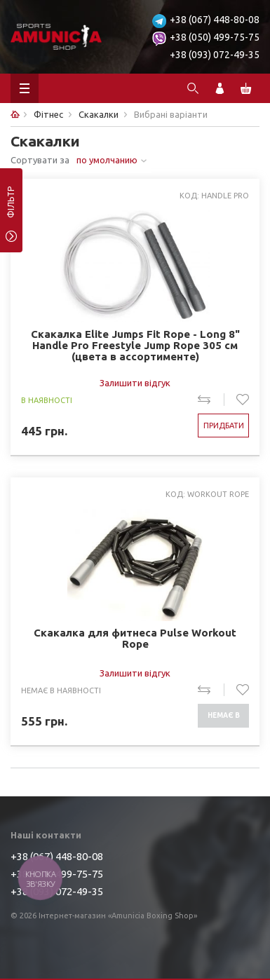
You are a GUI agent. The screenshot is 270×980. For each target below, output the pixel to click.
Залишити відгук (135, 383)
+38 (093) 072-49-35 (215, 55)
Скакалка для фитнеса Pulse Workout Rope (135, 639)
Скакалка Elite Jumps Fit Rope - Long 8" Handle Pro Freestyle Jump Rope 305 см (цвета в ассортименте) (135, 346)
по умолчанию (107, 160)
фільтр (11, 207)
